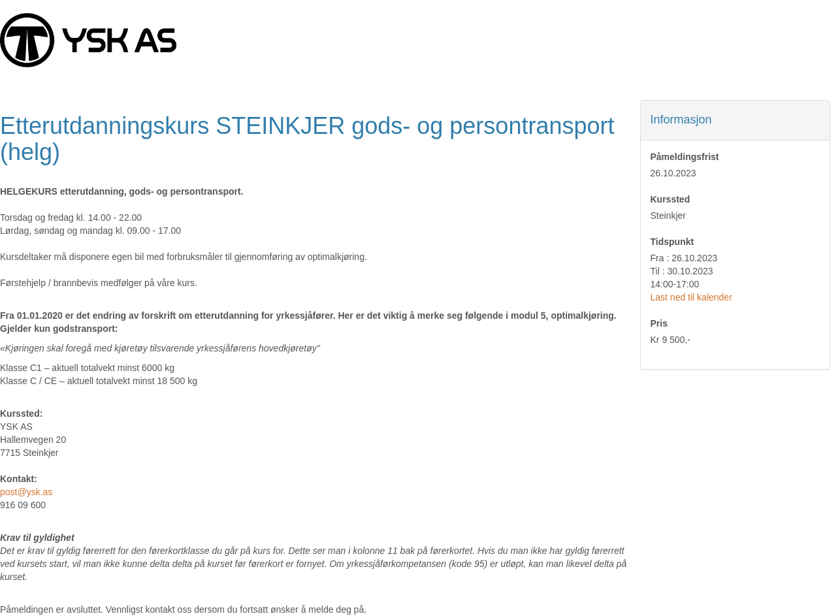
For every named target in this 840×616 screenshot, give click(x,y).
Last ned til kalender (691, 297)
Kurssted (670, 199)
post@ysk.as (26, 492)
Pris (659, 323)
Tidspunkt (672, 242)
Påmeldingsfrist (685, 157)
